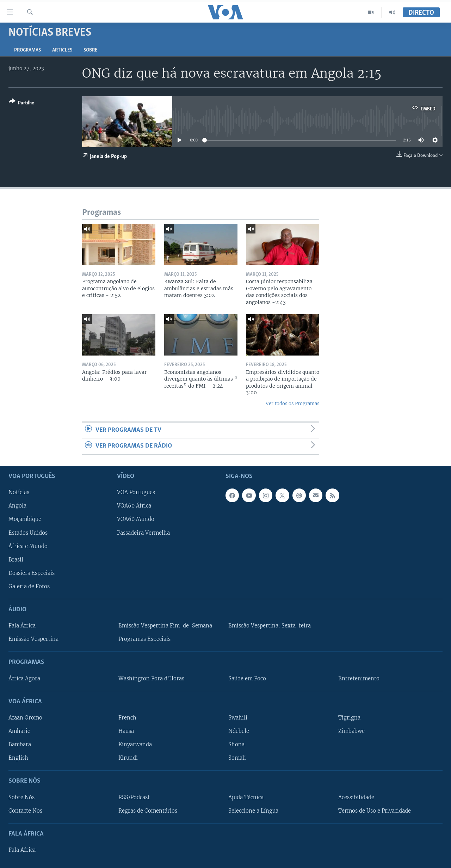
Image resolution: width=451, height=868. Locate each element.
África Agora (24, 678)
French (127, 718)
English (18, 758)
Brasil (16, 559)
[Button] (21, 104)
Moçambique (25, 519)
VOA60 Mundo (136, 519)
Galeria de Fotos (29, 586)
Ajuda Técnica (246, 797)
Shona (236, 745)
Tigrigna (349, 718)
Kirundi (128, 758)
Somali (237, 758)
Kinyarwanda (135, 745)
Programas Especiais (144, 639)
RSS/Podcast (134, 797)
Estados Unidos (28, 533)
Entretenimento (359, 678)
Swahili (238, 718)
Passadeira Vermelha (143, 533)
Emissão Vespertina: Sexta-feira (270, 626)
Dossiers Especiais (32, 573)
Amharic (19, 731)
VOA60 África (134, 506)
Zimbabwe (351, 731)
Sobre (90, 50)
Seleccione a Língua (253, 811)
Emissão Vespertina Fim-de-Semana (165, 626)
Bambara (20, 745)
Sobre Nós (21, 797)
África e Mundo (28, 546)
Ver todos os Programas (292, 404)
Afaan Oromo (25, 718)
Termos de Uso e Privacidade (375, 811)
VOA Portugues (136, 492)
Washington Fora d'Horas (151, 678)
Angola (17, 506)
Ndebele (239, 731)
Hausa (126, 731)
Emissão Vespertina (33, 639)
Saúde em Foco (247, 678)
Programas (27, 50)
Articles (62, 50)
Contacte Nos (25, 811)
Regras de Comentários (148, 811)
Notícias (19, 492)
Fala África (22, 626)
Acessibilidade (356, 797)
